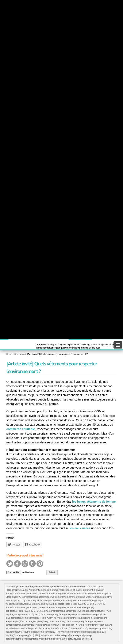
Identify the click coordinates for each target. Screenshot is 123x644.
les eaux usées (80, 528)
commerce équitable (21, 429)
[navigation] (118, 345)
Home (9, 354)
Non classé (20, 354)
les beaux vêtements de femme (94, 502)
